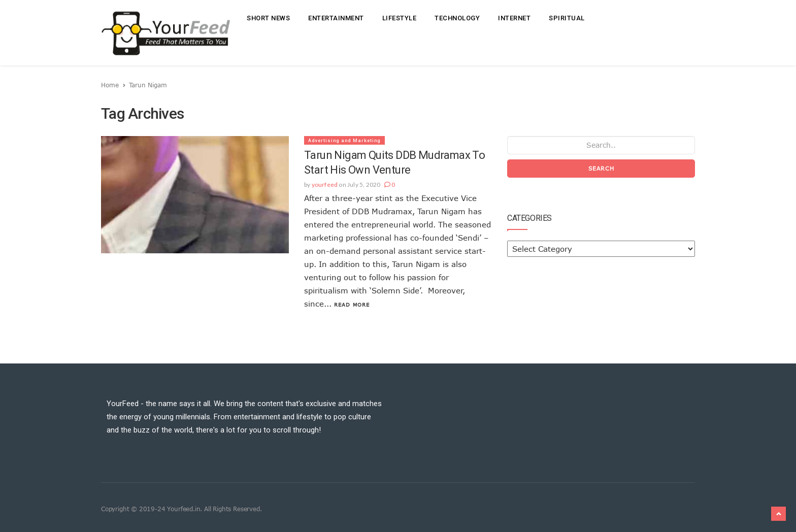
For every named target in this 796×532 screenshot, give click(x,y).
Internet (514, 18)
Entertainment (336, 18)
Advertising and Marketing (344, 141)
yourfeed (325, 185)
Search (601, 168)
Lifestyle (400, 18)
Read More (352, 305)
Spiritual (567, 18)
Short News (268, 18)
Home (110, 85)
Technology (457, 18)
